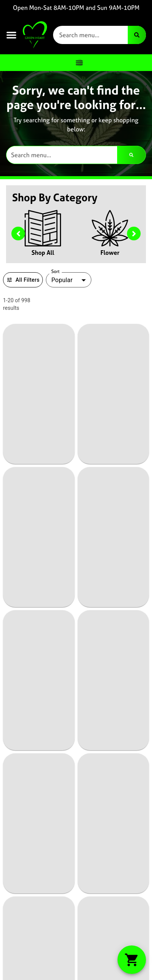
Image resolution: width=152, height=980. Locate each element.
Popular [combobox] (62, 280)
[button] (11, 35)
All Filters (23, 280)
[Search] (137, 35)
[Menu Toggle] (79, 63)
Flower (110, 252)
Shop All (43, 252)
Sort (56, 271)
